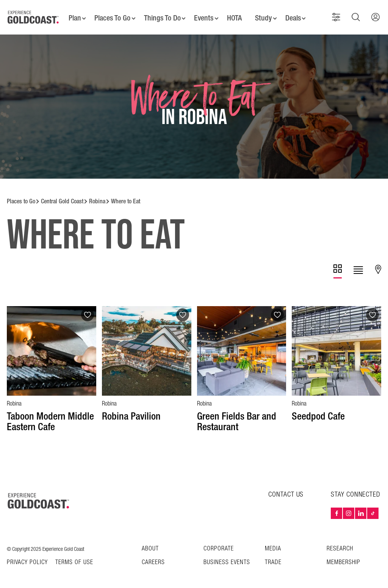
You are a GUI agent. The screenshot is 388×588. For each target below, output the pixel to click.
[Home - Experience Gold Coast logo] (33, 15)
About (150, 544)
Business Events (227, 557)
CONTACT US (286, 490)
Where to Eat (126, 196)
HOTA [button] (235, 15)
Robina (97, 196)
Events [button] (204, 15)
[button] (338, 15)
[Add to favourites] (88, 310)
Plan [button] (72, 15)
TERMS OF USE (74, 558)
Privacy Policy (27, 558)
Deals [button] (296, 15)
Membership (343, 557)
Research (340, 544)
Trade (273, 557)
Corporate (219, 544)
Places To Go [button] (110, 15)
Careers (153, 557)
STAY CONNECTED (356, 490)
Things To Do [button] (161, 15)
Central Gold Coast (62, 196)
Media (273, 544)
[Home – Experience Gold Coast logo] (39, 496)
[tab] (338, 266)
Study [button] (265, 15)
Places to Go (21, 196)
